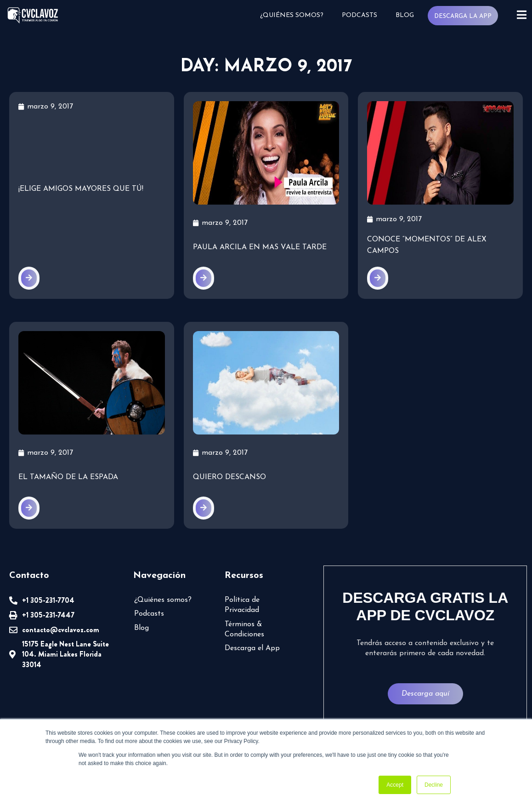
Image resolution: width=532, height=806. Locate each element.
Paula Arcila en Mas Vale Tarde (260, 247)
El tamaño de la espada (68, 477)
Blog (404, 15)
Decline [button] (434, 785)
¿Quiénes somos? (291, 15)
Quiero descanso (229, 477)
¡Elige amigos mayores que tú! (81, 189)
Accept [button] (395, 785)
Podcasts (359, 15)
